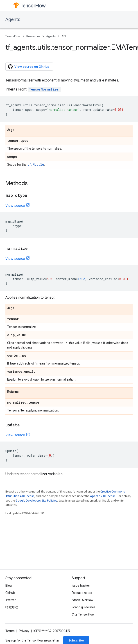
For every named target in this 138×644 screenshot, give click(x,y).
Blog (9, 586)
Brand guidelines (84, 607)
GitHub (10, 593)
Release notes (82, 593)
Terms (10, 631)
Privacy (24, 631)
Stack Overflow (83, 600)
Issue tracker (81, 586)
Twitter (11, 600)
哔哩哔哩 (12, 607)
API (64, 36)
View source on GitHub (29, 67)
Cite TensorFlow (83, 614)
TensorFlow (13, 36)
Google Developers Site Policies (36, 501)
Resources (33, 36)
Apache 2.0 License (103, 496)
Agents (13, 20)
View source (15, 206)
